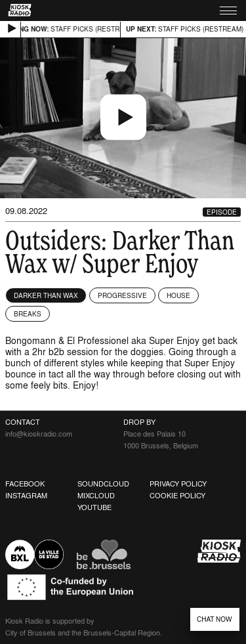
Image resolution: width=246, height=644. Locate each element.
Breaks (28, 314)
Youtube (94, 507)
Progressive (122, 295)
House (178, 295)
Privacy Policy (178, 484)
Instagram (26, 496)
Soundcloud (103, 484)
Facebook (25, 484)
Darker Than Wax (46, 295)
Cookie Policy (177, 496)
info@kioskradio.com (39, 434)
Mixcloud (96, 496)
